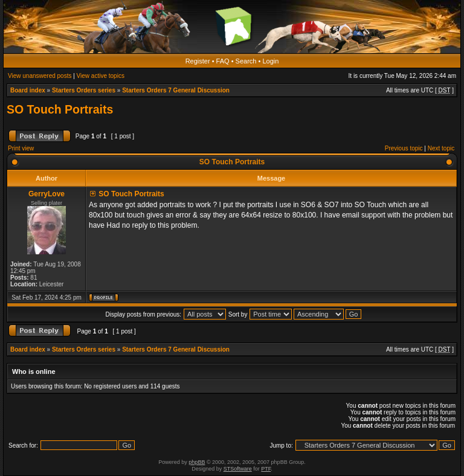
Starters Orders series (84, 90)
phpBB (197, 462)
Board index (28, 90)
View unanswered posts (40, 76)
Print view (21, 148)
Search (246, 61)
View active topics (101, 76)
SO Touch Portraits (60, 109)
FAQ (223, 61)
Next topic (441, 148)
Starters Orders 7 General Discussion (176, 90)
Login (270, 61)
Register (198, 61)
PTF (266, 469)
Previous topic (404, 148)
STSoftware (238, 469)
